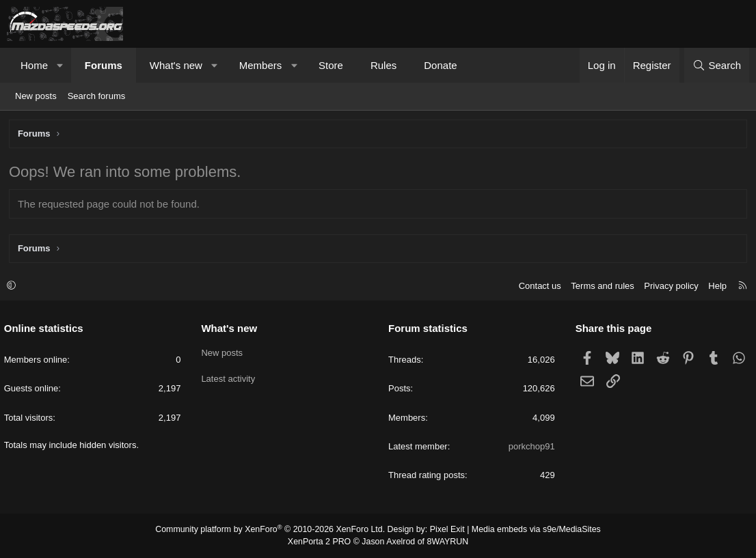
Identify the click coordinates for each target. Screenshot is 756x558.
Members (261, 65)
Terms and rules (599, 287)
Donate (440, 65)
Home (34, 65)
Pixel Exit (445, 531)
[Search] (717, 65)
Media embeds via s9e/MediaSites (531, 531)
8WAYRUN (445, 542)
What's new (176, 65)
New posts (36, 96)
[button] (60, 65)
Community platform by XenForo (274, 531)
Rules (383, 65)
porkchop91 (530, 447)
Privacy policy (668, 287)
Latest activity (230, 377)
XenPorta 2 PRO (321, 542)
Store (331, 65)
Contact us (537, 287)
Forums (104, 65)
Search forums (97, 96)
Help (715, 287)
